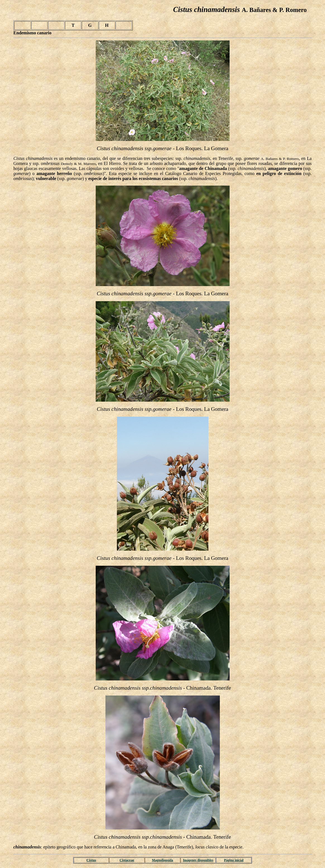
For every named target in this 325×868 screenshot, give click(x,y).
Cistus (91, 860)
